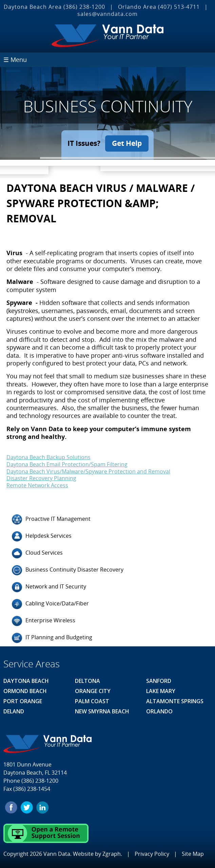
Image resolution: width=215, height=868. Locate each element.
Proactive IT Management (51, 519)
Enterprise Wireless (44, 621)
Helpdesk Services (42, 536)
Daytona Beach (26, 681)
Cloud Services (37, 553)
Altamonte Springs (175, 701)
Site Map (193, 854)
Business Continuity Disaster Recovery (68, 570)
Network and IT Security (49, 587)
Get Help (127, 143)
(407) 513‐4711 (179, 7)
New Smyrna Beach (102, 711)
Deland (14, 711)
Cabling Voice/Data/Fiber (50, 604)
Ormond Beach (25, 691)
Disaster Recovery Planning (41, 478)
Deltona (87, 681)
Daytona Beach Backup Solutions (48, 457)
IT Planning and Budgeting (52, 638)
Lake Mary (161, 691)
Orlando (159, 711)
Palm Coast (92, 701)
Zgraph (112, 854)
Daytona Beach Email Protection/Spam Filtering (67, 464)
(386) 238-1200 (84, 7)
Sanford (159, 681)
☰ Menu (15, 60)
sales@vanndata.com (107, 14)
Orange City (93, 691)
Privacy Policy (152, 854)
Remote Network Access (37, 485)
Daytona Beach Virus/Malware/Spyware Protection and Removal (88, 471)
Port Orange (23, 701)
